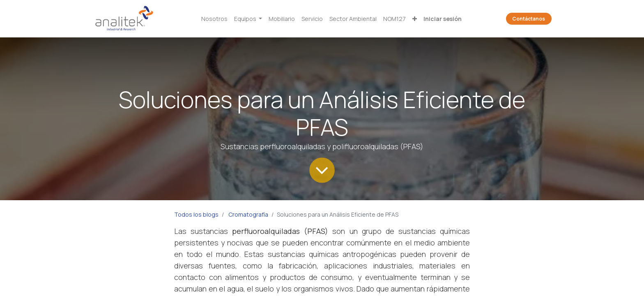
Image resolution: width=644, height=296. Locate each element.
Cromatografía (248, 214)
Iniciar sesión (443, 19)
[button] (415, 19)
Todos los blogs (196, 214)
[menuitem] (214, 19)
